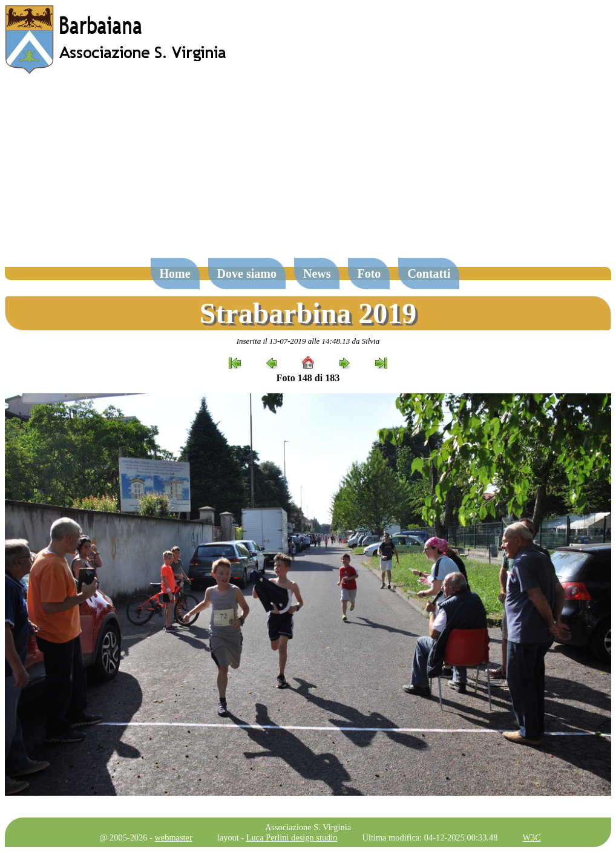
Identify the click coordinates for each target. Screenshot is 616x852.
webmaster (173, 837)
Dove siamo (247, 274)
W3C (531, 837)
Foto (369, 274)
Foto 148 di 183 (308, 378)
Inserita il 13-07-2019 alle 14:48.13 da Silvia (308, 341)
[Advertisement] (308, 172)
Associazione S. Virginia (308, 827)
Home (175, 274)
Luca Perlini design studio (292, 837)
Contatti (429, 274)
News (317, 274)
